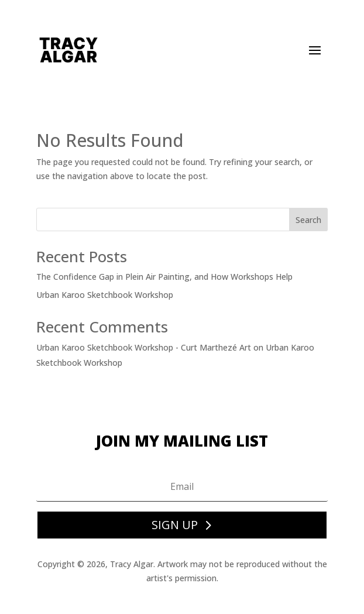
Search (308, 220)
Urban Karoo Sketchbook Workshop (105, 295)
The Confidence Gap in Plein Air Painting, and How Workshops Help (164, 277)
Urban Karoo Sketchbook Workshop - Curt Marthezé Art (144, 347)
